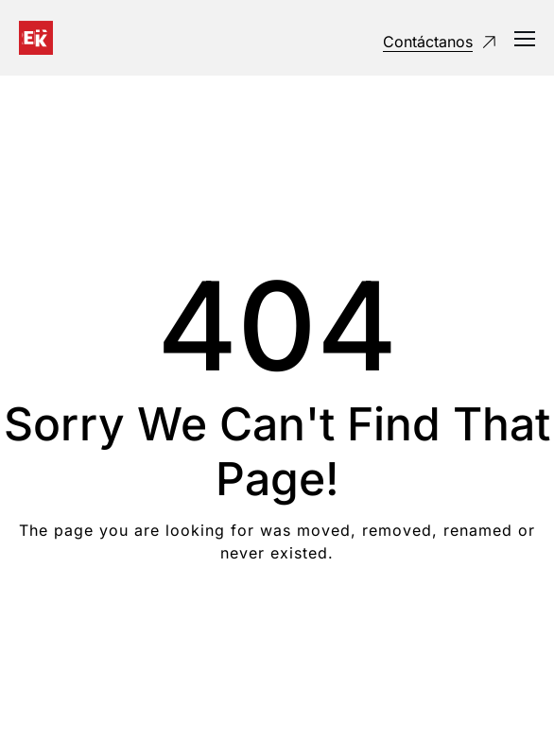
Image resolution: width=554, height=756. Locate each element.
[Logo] (36, 38)
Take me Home (277, 629)
